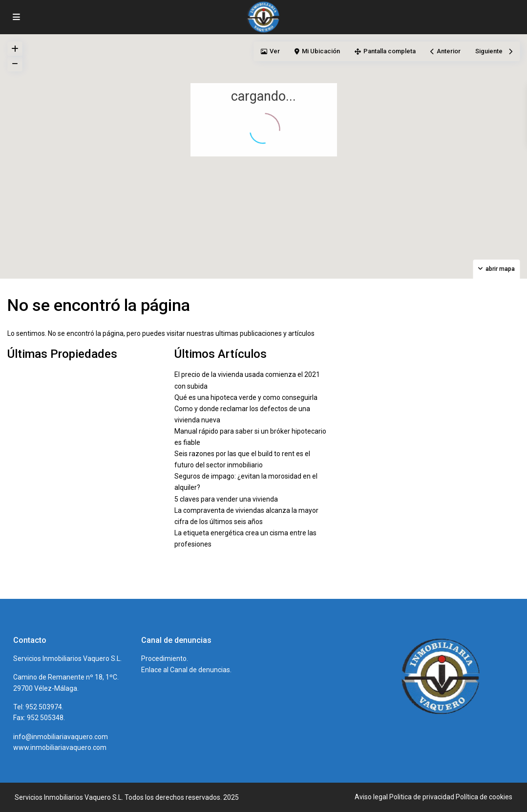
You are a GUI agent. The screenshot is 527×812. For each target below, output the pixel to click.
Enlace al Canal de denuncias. (186, 670)
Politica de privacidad (422, 797)
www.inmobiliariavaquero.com (60, 747)
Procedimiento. (165, 658)
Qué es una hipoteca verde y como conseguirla (246, 397)
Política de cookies (484, 797)
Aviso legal (371, 797)
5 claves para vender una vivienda (226, 499)
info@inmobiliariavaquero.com (61, 737)
